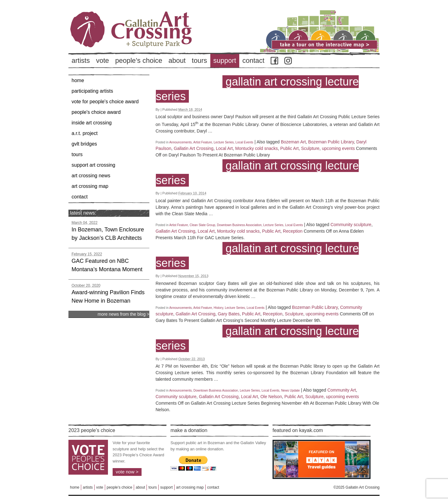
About (177, 60)
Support (225, 60)
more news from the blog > (124, 314)
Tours (200, 60)
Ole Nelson (271, 397)
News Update (291, 390)
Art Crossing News (91, 176)
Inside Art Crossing (92, 123)
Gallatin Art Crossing (194, 148)
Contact (253, 60)
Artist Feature (203, 142)
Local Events (244, 142)
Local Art (224, 148)
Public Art (289, 148)
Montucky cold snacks (257, 148)
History (218, 308)
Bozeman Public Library (331, 142)
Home (78, 80)
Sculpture (310, 148)
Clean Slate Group (203, 225)
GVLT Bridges (84, 144)
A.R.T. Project (85, 133)
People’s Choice (139, 60)
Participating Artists (92, 91)
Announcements (180, 142)
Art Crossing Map (90, 186)
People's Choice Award (96, 112)
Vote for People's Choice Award (105, 102)
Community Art (342, 390)
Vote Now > (127, 472)
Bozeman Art (293, 142)
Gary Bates (229, 314)
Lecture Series (224, 142)
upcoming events (338, 148)
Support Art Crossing (93, 165)
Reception (293, 231)
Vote (103, 60)
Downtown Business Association (239, 225)
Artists (81, 60)
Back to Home (149, 40)
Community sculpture (351, 225)
